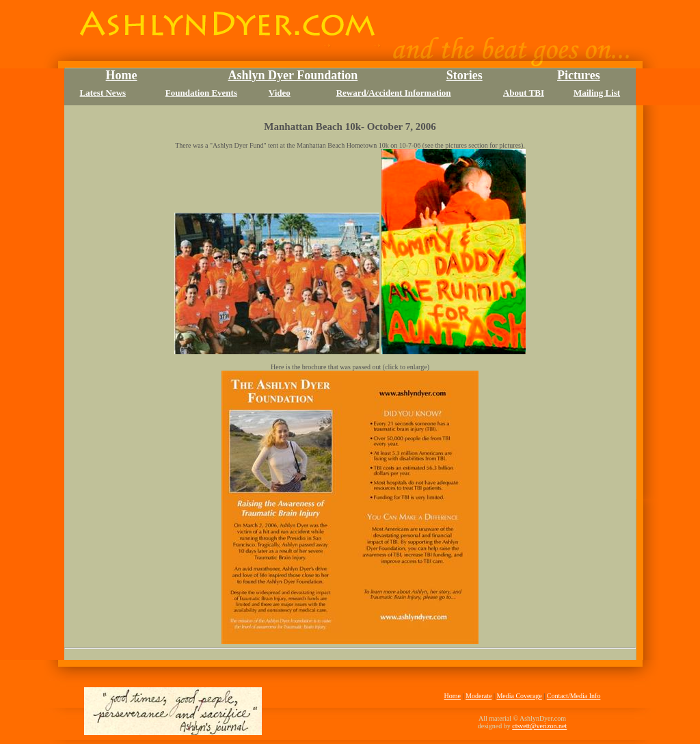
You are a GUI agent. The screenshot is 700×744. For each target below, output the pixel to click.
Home (453, 696)
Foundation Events (201, 93)
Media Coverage (519, 696)
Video (280, 93)
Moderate (479, 696)
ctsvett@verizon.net (539, 726)
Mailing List (597, 93)
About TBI (524, 93)
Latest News (103, 93)
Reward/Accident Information (394, 93)
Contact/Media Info (574, 696)
